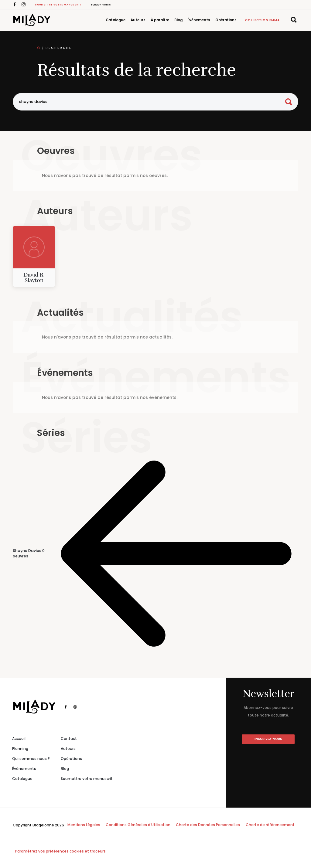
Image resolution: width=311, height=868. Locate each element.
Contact (69, 739)
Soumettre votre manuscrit (58, 5)
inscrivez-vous (268, 739)
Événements (199, 20)
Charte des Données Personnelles (208, 825)
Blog (178, 20)
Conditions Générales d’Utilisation (138, 825)
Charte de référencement (270, 825)
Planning (20, 749)
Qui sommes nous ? (31, 759)
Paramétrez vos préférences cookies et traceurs (60, 851)
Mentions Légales (84, 825)
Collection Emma (262, 20)
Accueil (19, 739)
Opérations (226, 20)
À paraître (160, 20)
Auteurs (138, 20)
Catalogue (116, 20)
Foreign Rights (101, 5)
